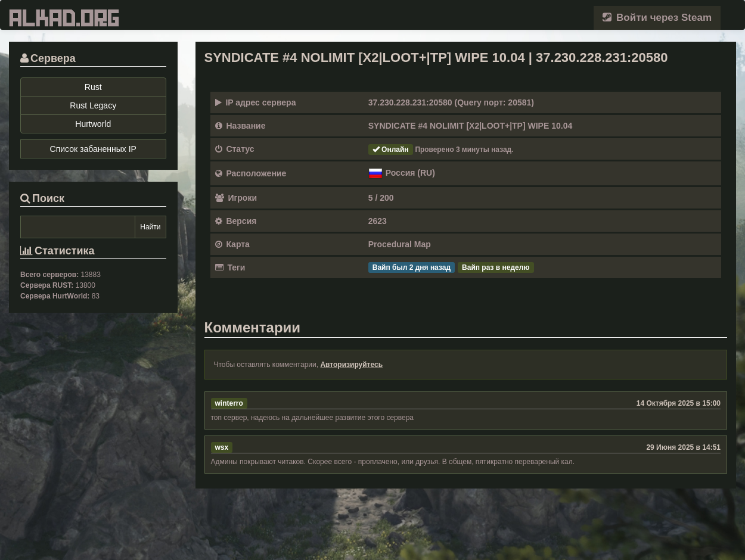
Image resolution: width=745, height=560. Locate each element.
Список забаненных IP (93, 149)
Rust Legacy (93, 105)
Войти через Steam (657, 18)
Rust (93, 87)
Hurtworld (93, 124)
